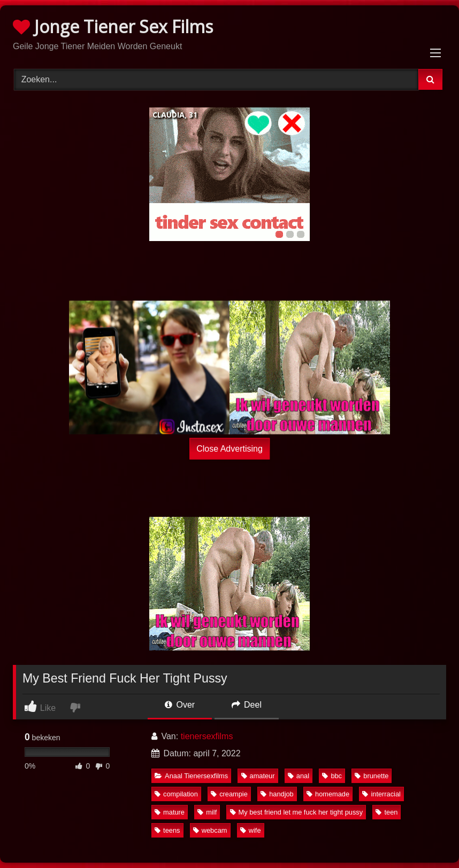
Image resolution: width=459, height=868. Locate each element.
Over (180, 705)
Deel (247, 705)
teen (387, 812)
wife (251, 830)
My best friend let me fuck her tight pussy (297, 812)
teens (167, 830)
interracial (381, 794)
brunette (372, 776)
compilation (176, 794)
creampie (229, 794)
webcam (210, 830)
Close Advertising (230, 449)
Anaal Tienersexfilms (191, 776)
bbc (332, 776)
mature (170, 812)
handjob (277, 794)
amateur (258, 776)
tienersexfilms (207, 736)
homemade (328, 794)
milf (207, 812)
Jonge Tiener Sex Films (113, 26)
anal (299, 776)
